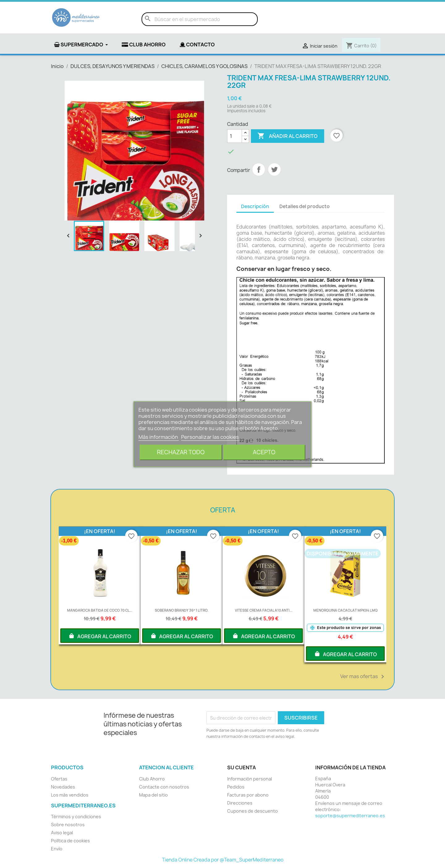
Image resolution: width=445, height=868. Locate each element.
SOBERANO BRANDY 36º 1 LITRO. (181, 610)
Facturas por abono (248, 795)
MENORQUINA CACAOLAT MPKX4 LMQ (345, 610)
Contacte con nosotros (164, 787)
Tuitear (274, 169)
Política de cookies (70, 841)
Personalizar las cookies (210, 437)
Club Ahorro (152, 779)
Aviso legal (62, 833)
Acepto (264, 452)
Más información (159, 437)
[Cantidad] (235, 136)
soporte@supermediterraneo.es (350, 816)
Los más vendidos (70, 795)
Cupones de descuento (252, 811)
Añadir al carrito (288, 136)
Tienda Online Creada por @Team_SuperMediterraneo (223, 860)
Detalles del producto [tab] (305, 206)
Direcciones (240, 803)
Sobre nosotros (68, 825)
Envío (57, 849)
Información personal (250, 779)
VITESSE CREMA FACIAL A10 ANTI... (264, 610)
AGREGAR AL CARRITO (100, 636)
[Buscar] (200, 19)
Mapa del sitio (153, 795)
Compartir (259, 169)
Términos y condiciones (76, 817)
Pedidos (236, 787)
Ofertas (59, 779)
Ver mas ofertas (363, 677)
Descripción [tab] (255, 206)
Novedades (63, 787)
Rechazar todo (181, 452)
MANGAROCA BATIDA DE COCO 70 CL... (100, 610)
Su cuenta (242, 768)
